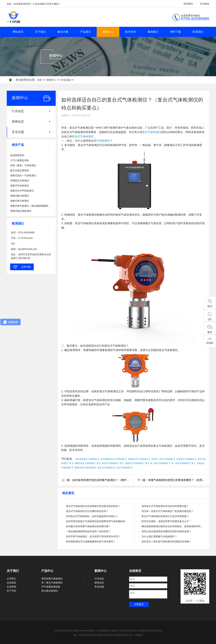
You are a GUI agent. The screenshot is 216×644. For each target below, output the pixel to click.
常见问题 (65, 80)
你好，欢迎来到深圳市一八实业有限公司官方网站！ (34, 4)
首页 (40, 80)
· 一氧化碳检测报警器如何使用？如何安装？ (87, 531)
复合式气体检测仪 (83, 136)
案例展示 (153, 32)
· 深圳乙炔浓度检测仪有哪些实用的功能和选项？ (165, 531)
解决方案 (63, 32)
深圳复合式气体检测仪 (138, 459)
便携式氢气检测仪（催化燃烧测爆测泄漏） (31, 206)
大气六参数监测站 (20, 160)
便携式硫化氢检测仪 (21, 211)
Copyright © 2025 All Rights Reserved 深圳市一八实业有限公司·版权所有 (87, 631)
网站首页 (18, 32)
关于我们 (40, 32)
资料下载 (175, 32)
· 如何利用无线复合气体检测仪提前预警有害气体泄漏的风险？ (96, 521)
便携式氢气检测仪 (20, 201)
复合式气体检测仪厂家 (112, 463)
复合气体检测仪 (152, 132)
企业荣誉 (11, 587)
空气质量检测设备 (51, 587)
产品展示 (86, 32)
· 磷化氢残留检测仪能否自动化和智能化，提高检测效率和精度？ (172, 526)
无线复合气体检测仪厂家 (136, 463)
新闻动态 (18, 122)
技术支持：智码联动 (134, 635)
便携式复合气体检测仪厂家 (87, 463)
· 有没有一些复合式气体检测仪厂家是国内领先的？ (166, 511)
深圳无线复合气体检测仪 (87, 459)
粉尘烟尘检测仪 (50, 591)
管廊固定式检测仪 (20, 181)
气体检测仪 (103, 141)
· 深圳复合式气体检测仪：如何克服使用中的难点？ (90, 516)
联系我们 (188, 4)
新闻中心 (108, 32)
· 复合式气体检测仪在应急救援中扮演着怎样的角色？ (92, 506)
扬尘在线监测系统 (20, 170)
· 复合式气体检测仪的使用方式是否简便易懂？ (164, 516)
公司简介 (11, 579)
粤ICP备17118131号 (129, 631)
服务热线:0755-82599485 (151, 631)
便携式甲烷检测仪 (20, 186)
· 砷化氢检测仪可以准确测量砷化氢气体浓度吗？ (89, 541)
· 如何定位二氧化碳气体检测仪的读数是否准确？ (165, 541)
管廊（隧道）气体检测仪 (23, 165)
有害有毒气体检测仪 (52, 579)
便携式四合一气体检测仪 (23, 175)
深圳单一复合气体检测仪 (162, 459)
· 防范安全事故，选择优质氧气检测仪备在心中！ (165, 521)
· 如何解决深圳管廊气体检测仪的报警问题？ (87, 526)
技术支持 (130, 32)
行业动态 (18, 111)
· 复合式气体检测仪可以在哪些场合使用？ (86, 511)
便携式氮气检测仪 (20, 196)
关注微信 (205, 4)
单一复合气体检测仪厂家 (182, 463)
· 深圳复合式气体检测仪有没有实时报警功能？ (164, 506)
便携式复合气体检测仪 (85, 468)
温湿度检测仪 (17, 155)
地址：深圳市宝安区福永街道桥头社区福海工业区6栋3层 (98, 635)
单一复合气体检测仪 (159, 463)
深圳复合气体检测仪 (185, 459)
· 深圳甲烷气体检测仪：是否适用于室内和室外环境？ (92, 536)
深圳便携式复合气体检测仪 (113, 459)
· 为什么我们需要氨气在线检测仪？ (158, 536)
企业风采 (11, 583)
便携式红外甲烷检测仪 (22, 191)
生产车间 (11, 591)
